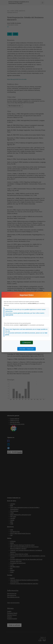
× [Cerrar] (49, 294)
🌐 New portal (26, 343)
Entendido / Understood (27, 349)
